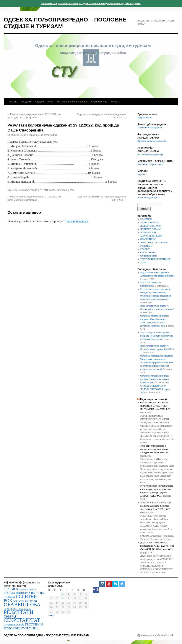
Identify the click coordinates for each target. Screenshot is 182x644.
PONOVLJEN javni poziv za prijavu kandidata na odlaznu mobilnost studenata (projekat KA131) (157, 506)
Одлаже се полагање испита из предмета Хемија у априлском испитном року (155, 379)
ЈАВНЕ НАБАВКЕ (149, 222)
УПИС (144, 262)
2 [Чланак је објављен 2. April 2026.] (69, 594)
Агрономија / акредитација (150, 154)
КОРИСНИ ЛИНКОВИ (151, 236)
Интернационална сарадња (72, 102)
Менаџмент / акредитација (150, 164)
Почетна (12, 102)
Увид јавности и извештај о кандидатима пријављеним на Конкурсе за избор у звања (154, 449)
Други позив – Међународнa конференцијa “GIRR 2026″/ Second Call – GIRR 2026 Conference (157, 546)
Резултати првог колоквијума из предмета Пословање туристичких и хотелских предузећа (157, 336)
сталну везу (68, 190)
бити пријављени (77, 221)
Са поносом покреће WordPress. (157, 635)
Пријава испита (145, 118)
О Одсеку (26, 102)
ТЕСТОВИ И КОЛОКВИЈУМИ (155, 259)
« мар (51, 616)
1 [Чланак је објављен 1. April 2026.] (63, 594)
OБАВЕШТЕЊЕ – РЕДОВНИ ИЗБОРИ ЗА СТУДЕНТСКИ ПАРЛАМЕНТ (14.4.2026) (155, 406)
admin (55, 135)
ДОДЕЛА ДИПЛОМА (151, 226)
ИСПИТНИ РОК (148, 232)
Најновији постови (154, 399)
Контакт (115, 102)
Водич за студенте (147, 198)
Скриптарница (99, 102)
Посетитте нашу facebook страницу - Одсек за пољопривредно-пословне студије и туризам (91, 3)
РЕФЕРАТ (145, 249)
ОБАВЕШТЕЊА (148, 239)
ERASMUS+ (146, 219)
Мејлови (141, 174)
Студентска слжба (149, 256)
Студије (39, 102)
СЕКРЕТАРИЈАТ (149, 252)
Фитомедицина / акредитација (152, 141)
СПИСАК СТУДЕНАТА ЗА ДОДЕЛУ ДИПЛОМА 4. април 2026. (155, 389)
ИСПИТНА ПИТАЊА (151, 229)
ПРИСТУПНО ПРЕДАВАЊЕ (154, 242)
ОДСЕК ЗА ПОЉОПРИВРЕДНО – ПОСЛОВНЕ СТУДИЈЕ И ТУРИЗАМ (47, 635)
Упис (50, 102)
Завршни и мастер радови (150, 128)
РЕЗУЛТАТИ (42, 190)
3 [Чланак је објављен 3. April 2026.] (75, 594)
